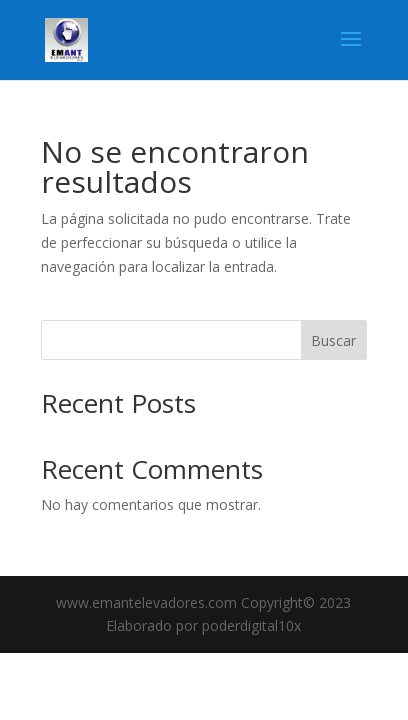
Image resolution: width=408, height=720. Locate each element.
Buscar (333, 340)
